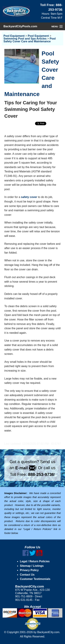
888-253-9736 (41, 474)
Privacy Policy (29, 570)
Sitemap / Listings (32, 566)
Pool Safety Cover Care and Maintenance (30, 40)
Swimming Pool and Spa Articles (25, 39)
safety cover (29, 197)
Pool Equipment (14, 36)
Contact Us (27, 575)
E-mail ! (26, 468)
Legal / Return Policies (35, 561)
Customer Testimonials (35, 579)
